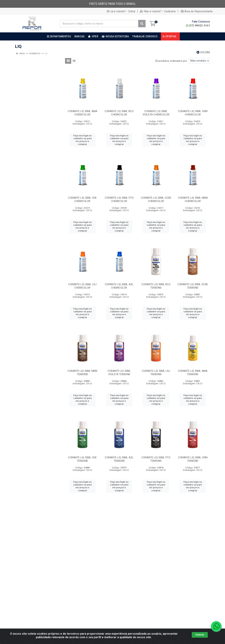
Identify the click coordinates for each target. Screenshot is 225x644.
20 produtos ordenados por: (171, 61)
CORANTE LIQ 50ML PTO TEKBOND (156, 459)
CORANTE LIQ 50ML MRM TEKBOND (82, 373)
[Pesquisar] (142, 24)
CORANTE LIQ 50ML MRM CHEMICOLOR (193, 199)
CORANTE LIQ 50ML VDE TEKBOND (82, 459)
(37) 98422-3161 (198, 26)
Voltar (203, 52)
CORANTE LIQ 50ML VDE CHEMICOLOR (82, 199)
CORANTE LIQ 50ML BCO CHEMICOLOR (119, 113)
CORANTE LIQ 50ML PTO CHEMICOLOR (119, 199)
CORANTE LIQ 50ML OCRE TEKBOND (193, 286)
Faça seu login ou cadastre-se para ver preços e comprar (82, 140)
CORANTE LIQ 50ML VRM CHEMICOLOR (193, 113)
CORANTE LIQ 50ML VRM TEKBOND (193, 459)
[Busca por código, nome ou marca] (99, 24)
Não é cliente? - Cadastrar (158, 11)
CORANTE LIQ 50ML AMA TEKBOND (193, 373)
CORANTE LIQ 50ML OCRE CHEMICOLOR (156, 199)
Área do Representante (197, 11)
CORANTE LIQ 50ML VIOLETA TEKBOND (119, 373)
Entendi (200, 635)
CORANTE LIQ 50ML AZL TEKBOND (119, 459)
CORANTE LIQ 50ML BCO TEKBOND (156, 286)
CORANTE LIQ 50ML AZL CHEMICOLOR (119, 286)
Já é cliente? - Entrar (121, 11)
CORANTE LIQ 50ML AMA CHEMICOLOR (82, 113)
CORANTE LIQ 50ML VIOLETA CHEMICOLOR (156, 113)
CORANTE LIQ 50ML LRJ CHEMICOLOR (82, 286)
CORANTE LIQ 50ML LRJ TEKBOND (156, 373)
